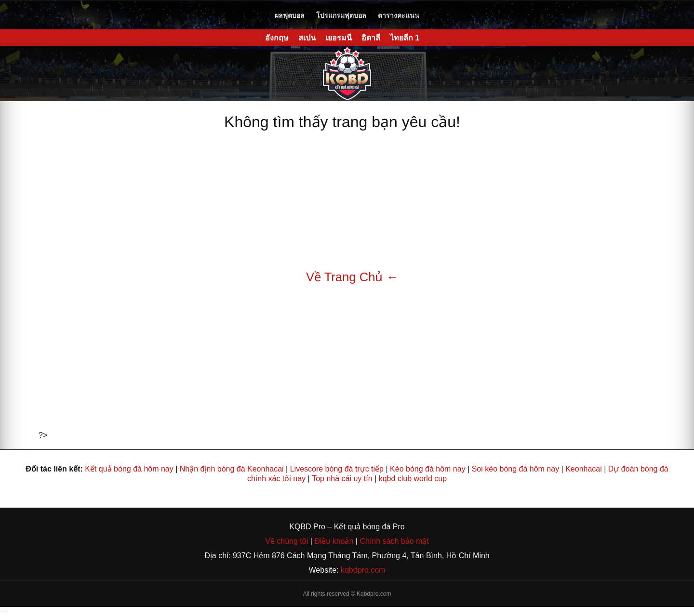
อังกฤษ (277, 38)
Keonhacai (584, 469)
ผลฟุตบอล (290, 15)
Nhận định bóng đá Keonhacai (232, 469)
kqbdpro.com (363, 570)
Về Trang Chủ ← (352, 277)
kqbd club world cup (413, 478)
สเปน (307, 38)
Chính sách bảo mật (394, 541)
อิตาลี (371, 38)
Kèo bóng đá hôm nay (428, 469)
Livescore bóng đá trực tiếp (337, 469)
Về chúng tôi (288, 541)
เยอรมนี (339, 38)
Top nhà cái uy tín (342, 478)
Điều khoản (333, 541)
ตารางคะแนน (399, 15)
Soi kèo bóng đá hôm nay (515, 469)
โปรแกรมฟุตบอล (341, 15)
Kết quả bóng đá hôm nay (129, 469)
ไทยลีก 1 (405, 38)
